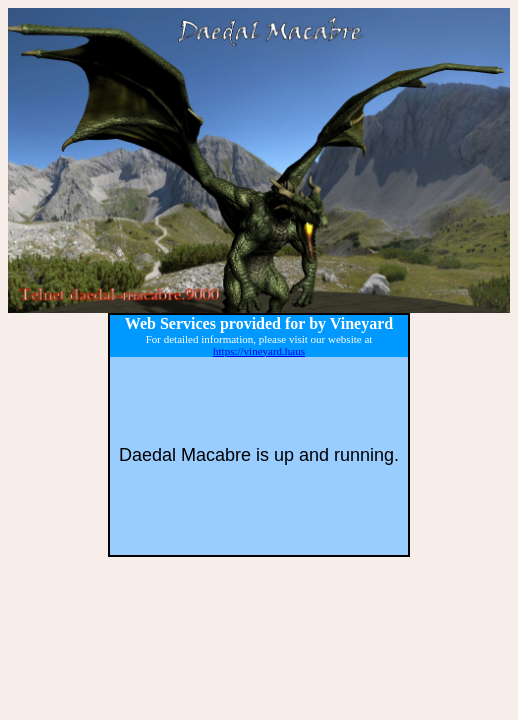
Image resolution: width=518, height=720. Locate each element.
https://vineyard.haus (259, 351)
